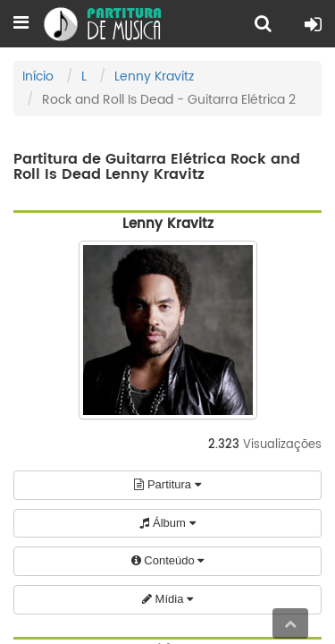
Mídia (167, 599)
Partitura (167, 484)
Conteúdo (168, 560)
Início (38, 76)
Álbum (167, 523)
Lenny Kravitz (154, 76)
